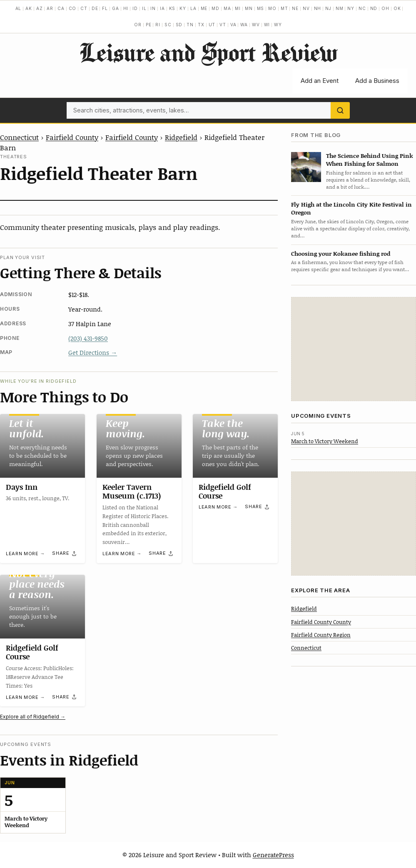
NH (318, 8)
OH (385, 8)
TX (201, 25)
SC (168, 25)
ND (374, 8)
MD (215, 8)
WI (267, 25)
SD (179, 25)
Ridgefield (181, 137)
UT (212, 25)
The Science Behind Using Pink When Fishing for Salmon (370, 160)
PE (149, 25)
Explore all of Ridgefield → (33, 717)
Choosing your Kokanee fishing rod (341, 253)
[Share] (65, 554)
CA (61, 8)
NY (351, 8)
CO (73, 8)
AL (19, 8)
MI (238, 8)
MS (261, 8)
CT (84, 8)
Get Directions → (93, 352)
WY (278, 25)
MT (284, 8)
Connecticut (19, 137)
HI (126, 8)
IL (144, 8)
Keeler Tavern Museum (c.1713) (132, 491)
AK (29, 8)
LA (193, 8)
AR (50, 8)
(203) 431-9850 (88, 338)
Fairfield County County (321, 622)
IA (162, 8)
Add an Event (320, 81)
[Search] (340, 110)
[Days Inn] (42, 446)
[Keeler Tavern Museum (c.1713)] (139, 446)
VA (233, 25)
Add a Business (377, 81)
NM (340, 8)
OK (397, 8)
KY (183, 8)
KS (172, 8)
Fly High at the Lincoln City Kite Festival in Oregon (351, 208)
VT (223, 25)
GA (116, 8)
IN (153, 8)
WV (256, 25)
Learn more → (25, 554)
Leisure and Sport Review (208, 52)
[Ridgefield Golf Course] (235, 446)
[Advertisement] (354, 349)
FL (105, 8)
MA (227, 8)
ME (204, 8)
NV (306, 8)
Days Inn (22, 487)
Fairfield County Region (321, 635)
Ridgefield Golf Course (225, 491)
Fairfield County (72, 137)
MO (272, 8)
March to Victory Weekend (325, 441)
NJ (328, 8)
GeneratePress (273, 855)
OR (138, 25)
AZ (40, 8)
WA (244, 25)
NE (295, 8)
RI (158, 25)
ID (135, 8)
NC (362, 8)
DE (95, 8)
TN (190, 25)
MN (249, 8)
